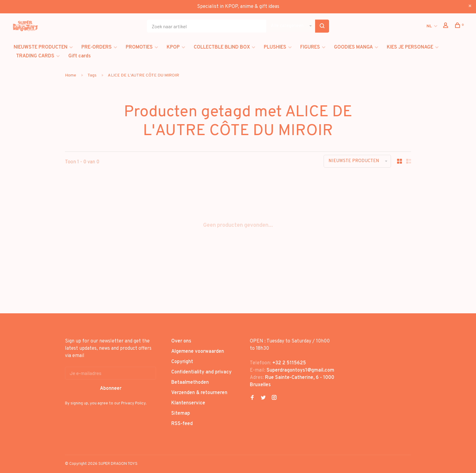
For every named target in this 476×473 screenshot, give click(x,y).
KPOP (173, 47)
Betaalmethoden (190, 383)
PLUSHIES (275, 47)
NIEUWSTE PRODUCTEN (41, 47)
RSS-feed (182, 424)
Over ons (181, 341)
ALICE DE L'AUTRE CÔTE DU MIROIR (143, 75)
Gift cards (80, 56)
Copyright (182, 362)
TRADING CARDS (35, 56)
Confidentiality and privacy (201, 372)
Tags (92, 75)
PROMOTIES (139, 47)
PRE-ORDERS (97, 47)
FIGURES (310, 47)
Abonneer (111, 389)
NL (429, 26)
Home (71, 75)
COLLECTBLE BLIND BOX (222, 47)
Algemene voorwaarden (198, 352)
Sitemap (181, 413)
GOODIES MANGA (353, 47)
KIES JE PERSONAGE (410, 47)
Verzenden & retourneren (199, 393)
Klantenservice (188, 403)
